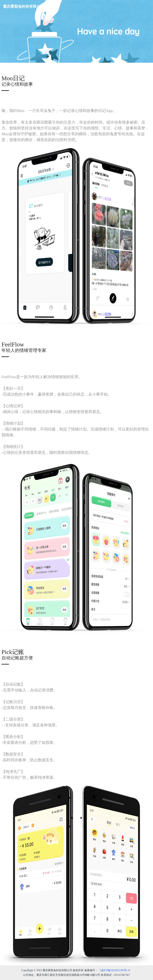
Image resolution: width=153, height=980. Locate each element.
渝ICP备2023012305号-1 (115, 970)
